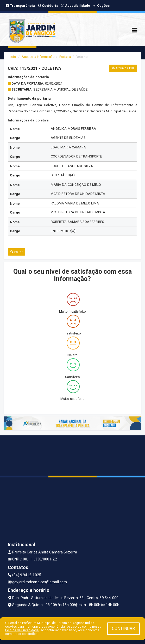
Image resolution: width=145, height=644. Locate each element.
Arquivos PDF (123, 68)
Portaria (65, 57)
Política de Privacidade (22, 630)
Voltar (17, 252)
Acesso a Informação (38, 57)
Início (12, 57)
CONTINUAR (123, 629)
